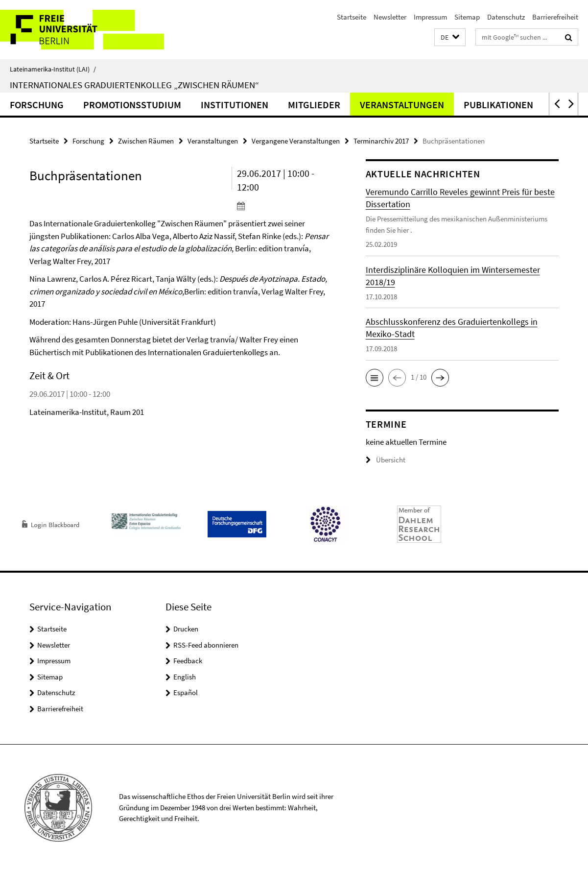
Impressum (430, 17)
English (185, 677)
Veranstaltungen (402, 105)
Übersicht (386, 460)
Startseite (352, 17)
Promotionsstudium (132, 105)
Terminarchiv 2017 (381, 141)
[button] (450, 37)
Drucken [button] (186, 629)
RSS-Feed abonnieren (206, 645)
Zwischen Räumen (146, 141)
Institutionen (235, 105)
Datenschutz (506, 17)
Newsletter (390, 17)
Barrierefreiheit (555, 17)
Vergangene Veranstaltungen (296, 141)
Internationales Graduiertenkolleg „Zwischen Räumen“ (134, 85)
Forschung (37, 105)
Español (186, 692)
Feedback (188, 661)
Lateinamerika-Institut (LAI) (53, 69)
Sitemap (467, 17)
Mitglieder (314, 105)
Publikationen (498, 105)
